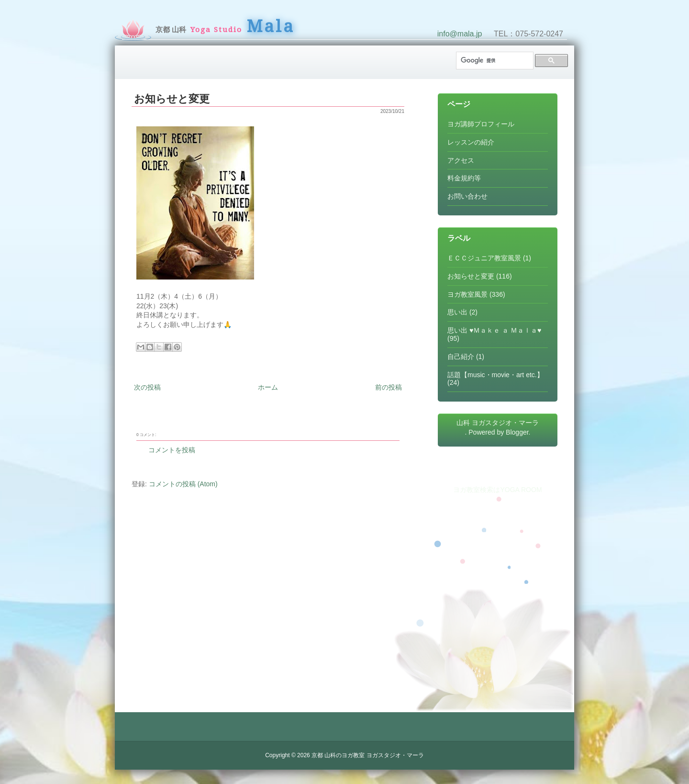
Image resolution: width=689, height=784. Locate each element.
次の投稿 (147, 387)
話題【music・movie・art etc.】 (495, 375)
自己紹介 (461, 357)
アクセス (461, 160)
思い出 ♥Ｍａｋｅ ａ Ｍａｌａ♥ (494, 330)
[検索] (494, 61)
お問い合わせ (467, 196)
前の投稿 (389, 387)
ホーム (268, 387)
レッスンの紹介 (471, 142)
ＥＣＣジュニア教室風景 (484, 258)
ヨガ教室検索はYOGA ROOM (497, 490)
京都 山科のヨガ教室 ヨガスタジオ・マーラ (368, 755)
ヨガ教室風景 (467, 294)
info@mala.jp (460, 34)
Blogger (517, 432)
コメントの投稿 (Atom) (183, 484)
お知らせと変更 (172, 99)
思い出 (457, 312)
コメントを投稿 (172, 450)
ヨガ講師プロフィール (481, 124)
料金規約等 (464, 178)
